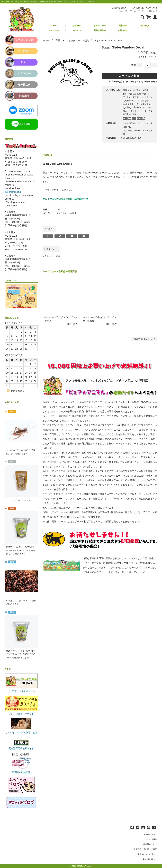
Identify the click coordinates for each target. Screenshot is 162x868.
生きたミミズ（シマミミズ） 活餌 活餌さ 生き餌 (21, 602)
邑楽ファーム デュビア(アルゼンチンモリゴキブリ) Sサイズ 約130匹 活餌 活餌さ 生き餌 (21, 550)
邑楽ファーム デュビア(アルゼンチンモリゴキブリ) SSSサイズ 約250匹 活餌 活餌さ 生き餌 (21, 654)
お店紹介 (77, 26)
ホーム (54, 26)
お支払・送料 (100, 26)
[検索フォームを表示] (143, 17)
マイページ (54, 30)
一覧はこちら (145, 339)
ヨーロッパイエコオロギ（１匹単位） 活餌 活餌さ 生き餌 (21, 452)
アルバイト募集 (150, 839)
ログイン (77, 30)
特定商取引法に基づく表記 (145, 849)
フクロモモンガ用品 (51, 256)
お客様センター (150, 834)
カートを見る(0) (136, 82)
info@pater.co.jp (13, 192)
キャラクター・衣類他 (78, 40)
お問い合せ (123, 30)
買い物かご (146, 26)
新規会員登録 (100, 30)
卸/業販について (150, 844)
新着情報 (123, 26)
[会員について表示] (154, 17)
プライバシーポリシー (147, 854)
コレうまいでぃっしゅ (21, 500)
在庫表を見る (118, 82)
